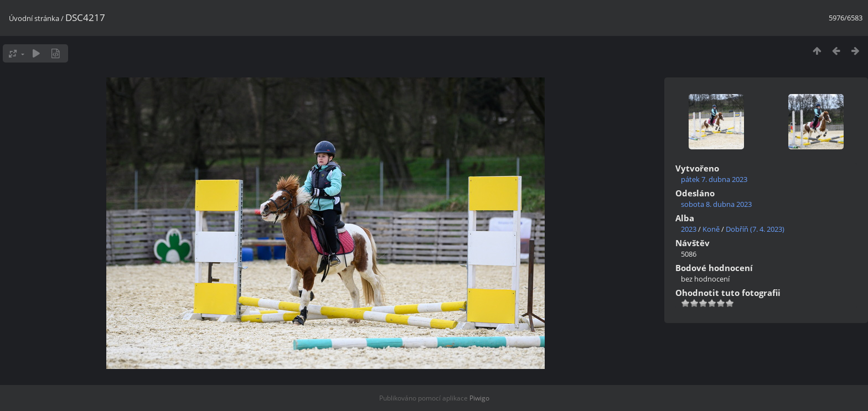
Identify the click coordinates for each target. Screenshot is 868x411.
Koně (711, 229)
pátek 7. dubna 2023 (714, 179)
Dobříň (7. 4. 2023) (755, 229)
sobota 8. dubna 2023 (716, 204)
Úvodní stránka (34, 18)
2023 (689, 229)
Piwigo (479, 398)
